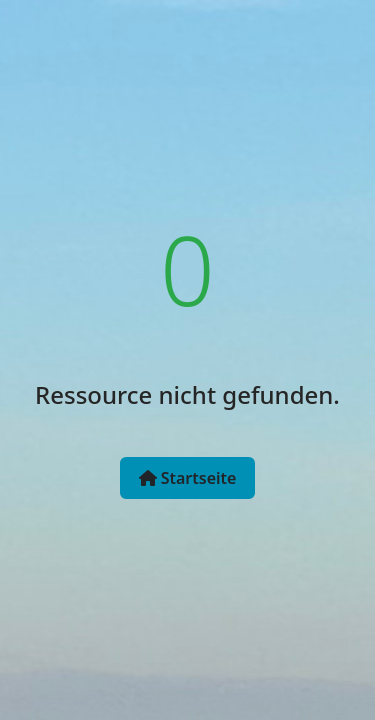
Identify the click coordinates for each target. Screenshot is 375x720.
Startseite (188, 478)
